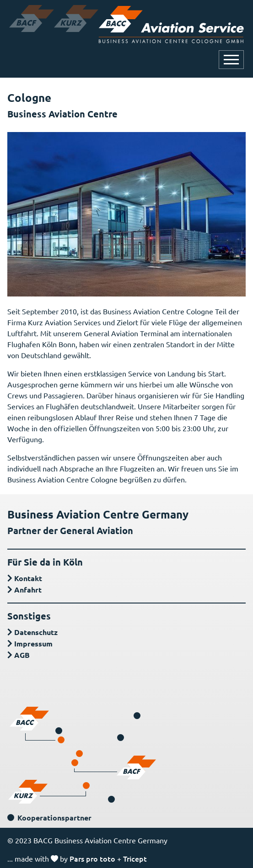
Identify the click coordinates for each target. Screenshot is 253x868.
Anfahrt (28, 590)
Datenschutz (36, 632)
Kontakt (28, 578)
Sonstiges (29, 616)
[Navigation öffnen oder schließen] (231, 60)
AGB (22, 655)
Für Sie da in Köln (45, 562)
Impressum (33, 643)
